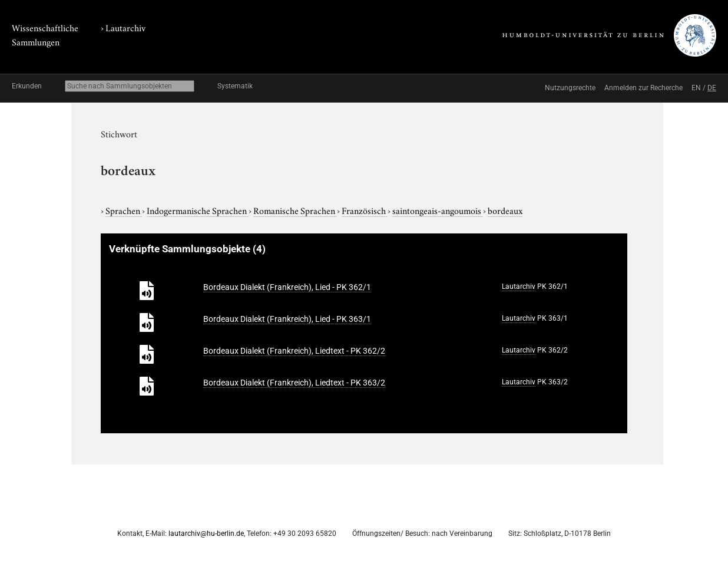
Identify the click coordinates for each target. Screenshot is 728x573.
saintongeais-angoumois (438, 210)
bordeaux (505, 210)
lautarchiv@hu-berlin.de (206, 534)
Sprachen (124, 210)
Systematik (235, 86)
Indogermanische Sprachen (198, 210)
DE (712, 88)
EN (696, 88)
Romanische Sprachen (295, 210)
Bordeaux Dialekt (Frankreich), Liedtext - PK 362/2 (294, 351)
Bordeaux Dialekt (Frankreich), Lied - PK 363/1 (287, 319)
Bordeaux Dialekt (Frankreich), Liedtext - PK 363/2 (294, 383)
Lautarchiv (125, 27)
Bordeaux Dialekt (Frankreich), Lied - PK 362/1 (287, 287)
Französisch (365, 210)
